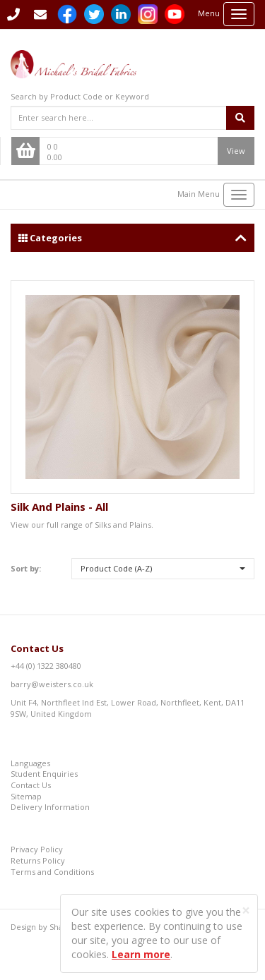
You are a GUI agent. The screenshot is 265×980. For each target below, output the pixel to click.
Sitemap (26, 796)
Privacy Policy (37, 849)
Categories (132, 238)
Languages (30, 763)
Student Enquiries (44, 774)
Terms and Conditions (52, 872)
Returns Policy (38, 860)
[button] (163, 569)
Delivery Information (50, 807)
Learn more (141, 954)
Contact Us (37, 648)
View (236, 151)
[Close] (246, 911)
